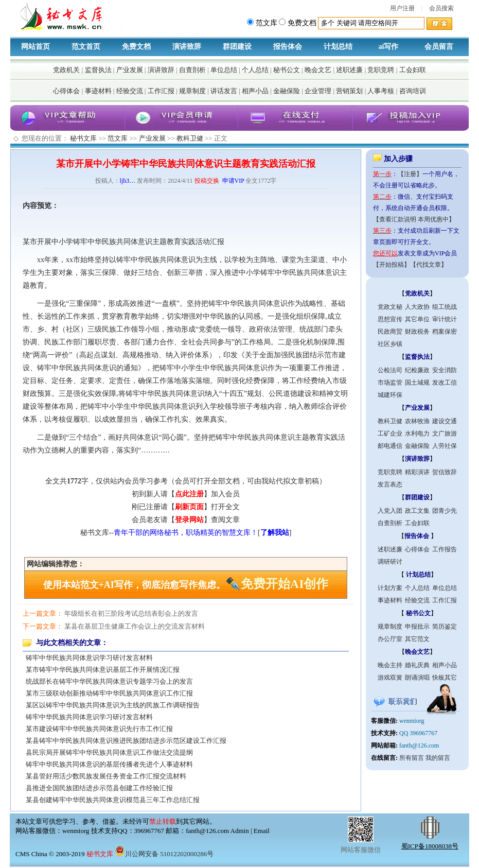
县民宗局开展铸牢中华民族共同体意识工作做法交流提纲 (109, 752)
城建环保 (390, 395)
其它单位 (417, 319)
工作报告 (445, 549)
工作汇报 (161, 91)
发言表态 (390, 484)
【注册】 (410, 174)
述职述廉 (349, 70)
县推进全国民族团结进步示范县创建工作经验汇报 (99, 788)
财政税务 (417, 332)
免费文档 (136, 47)
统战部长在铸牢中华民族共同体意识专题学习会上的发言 (109, 681)
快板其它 (445, 678)
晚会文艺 (318, 70)
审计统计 (445, 319)
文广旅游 (445, 433)
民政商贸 (390, 332)
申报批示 (417, 627)
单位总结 (224, 70)
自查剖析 (192, 70)
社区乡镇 (390, 344)
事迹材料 (98, 91)
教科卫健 (190, 138)
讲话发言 (224, 91)
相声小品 (255, 91)
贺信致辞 (445, 472)
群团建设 (237, 47)
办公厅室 (390, 639)
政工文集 (417, 511)
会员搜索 (441, 8)
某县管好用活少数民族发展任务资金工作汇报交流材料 (106, 776)
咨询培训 (413, 91)
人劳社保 (445, 446)
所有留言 (412, 758)
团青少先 (445, 511)
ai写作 (389, 47)
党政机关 (66, 70)
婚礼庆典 (417, 665)
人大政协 (417, 307)
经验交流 (130, 91)
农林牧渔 (417, 421)
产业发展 (130, 70)
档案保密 (445, 332)
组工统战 (445, 307)
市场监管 (390, 383)
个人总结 (255, 70)
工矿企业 (390, 433)
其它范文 (417, 639)
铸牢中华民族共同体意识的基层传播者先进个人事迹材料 (109, 764)
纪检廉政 (417, 370)
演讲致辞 (187, 47)
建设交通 (445, 421)
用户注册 (402, 8)
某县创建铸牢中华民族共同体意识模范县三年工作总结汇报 (113, 800)
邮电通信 (390, 446)
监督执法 (98, 70)
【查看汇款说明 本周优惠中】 (414, 219)
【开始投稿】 (392, 265)
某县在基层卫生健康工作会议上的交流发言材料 (135, 626)
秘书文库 (83, 138)
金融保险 (287, 91)
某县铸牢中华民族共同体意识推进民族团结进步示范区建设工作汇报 (126, 741)
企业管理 (318, 91)
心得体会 (66, 91)
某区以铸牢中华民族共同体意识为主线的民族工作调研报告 (113, 705)
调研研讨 (390, 562)
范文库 (118, 138)
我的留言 (438, 758)
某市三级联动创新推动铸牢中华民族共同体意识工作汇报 (109, 693)
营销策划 (349, 91)
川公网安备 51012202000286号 (164, 854)
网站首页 (36, 47)
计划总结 (338, 47)
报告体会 (288, 47)
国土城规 (417, 383)
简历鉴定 (445, 627)
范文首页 (86, 47)
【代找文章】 (429, 265)
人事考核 (381, 91)
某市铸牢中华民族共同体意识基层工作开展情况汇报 (103, 670)
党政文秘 (390, 307)
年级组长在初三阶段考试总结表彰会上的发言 (131, 613)
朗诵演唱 (417, 678)
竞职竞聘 (381, 70)
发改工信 (445, 383)
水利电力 (417, 433)
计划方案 (390, 588)
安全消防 (445, 370)
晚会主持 (390, 665)
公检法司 (390, 370)
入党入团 (390, 511)
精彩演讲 (417, 472)
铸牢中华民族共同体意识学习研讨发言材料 (89, 658)
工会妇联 (413, 70)
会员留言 (439, 47)
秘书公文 (287, 70)
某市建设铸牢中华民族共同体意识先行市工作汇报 (99, 729)
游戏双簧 (390, 678)
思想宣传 (390, 319)
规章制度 (192, 91)
